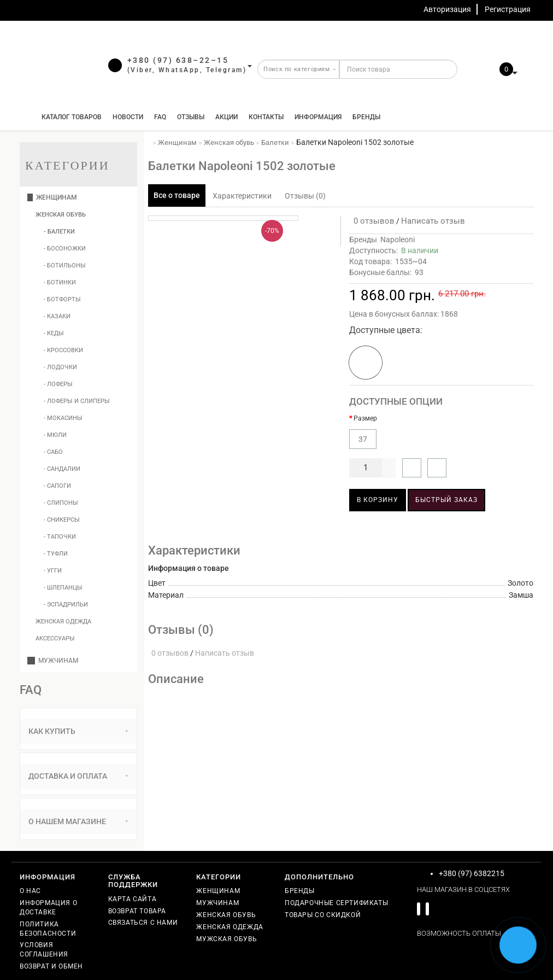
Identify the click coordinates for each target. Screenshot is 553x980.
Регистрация (508, 9)
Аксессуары (55, 638)
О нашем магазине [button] (78, 821)
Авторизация (447, 9)
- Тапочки (60, 537)
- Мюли (55, 435)
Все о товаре (177, 195)
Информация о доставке (48, 908)
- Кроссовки (63, 350)
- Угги (53, 571)
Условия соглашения (44, 950)
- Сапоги (57, 486)
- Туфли (56, 554)
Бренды (366, 117)
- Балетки (59, 232)
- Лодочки (60, 367)
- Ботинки (60, 282)
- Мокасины (63, 418)
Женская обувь (61, 215)
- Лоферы (58, 384)
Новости (128, 117)
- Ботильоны (65, 266)
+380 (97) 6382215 (472, 873)
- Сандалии (62, 469)
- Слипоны (61, 503)
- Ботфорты (62, 299)
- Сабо (53, 452)
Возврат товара (137, 911)
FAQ (160, 117)
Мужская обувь (227, 939)
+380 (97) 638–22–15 (178, 60)
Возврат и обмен (51, 966)
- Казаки (57, 316)
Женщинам (52, 197)
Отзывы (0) (305, 196)
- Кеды (54, 333)
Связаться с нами (143, 923)
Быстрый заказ (446, 500)
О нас (30, 891)
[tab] (78, 731)
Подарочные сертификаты (336, 903)
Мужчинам (53, 661)
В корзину (378, 500)
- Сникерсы (62, 520)
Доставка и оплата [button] (78, 776)
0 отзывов (372, 221)
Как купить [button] (78, 731)
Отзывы (191, 117)
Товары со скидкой (323, 915)
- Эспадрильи (66, 605)
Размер (365, 418)
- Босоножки (65, 249)
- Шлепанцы (63, 588)
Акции (227, 117)
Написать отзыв (433, 221)
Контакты (266, 117)
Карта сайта (133, 899)
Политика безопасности (48, 929)
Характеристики (242, 196)
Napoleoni (398, 240)
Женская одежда (63, 622)
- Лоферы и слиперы (77, 401)
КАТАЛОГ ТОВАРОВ (69, 117)
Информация (318, 117)
